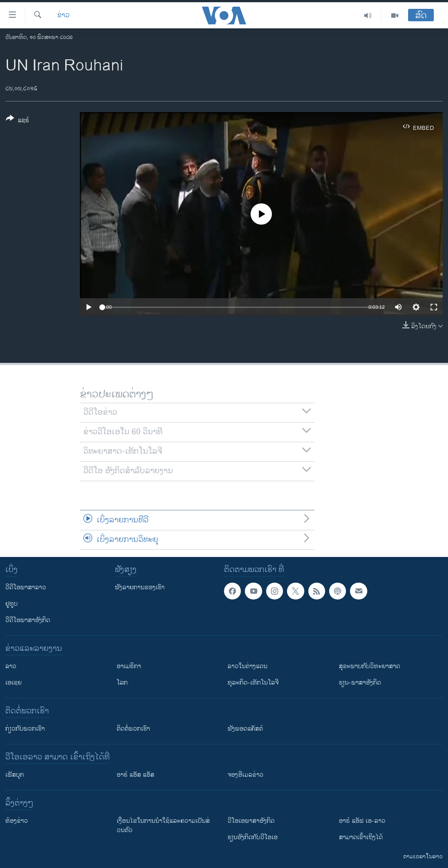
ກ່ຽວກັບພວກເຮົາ (25, 729)
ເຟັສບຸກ (15, 775)
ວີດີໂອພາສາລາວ (26, 587)
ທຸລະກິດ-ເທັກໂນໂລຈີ (253, 683)
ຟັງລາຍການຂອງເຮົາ (140, 587)
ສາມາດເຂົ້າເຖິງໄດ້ (361, 837)
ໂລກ (122, 683)
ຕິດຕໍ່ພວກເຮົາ (133, 729)
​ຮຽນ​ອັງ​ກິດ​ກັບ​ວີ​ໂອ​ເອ (253, 837)
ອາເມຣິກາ (129, 666)
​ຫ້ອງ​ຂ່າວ (17, 821)
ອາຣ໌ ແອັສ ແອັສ (136, 775)
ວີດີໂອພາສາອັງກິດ (28, 620)
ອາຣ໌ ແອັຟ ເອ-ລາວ (362, 821)
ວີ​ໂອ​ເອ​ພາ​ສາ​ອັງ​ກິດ (251, 821)
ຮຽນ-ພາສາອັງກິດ (360, 683)
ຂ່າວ (63, 16)
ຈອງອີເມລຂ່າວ (246, 775)
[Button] (18, 121)
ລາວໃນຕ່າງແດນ (248, 666)
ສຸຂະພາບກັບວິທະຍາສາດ (369, 666)
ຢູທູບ (12, 604)
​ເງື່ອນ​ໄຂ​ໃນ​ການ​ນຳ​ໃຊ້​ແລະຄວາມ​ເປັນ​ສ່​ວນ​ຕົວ (163, 825)
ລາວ (11, 666)
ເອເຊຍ (14, 683)
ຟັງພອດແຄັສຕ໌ (245, 729)
